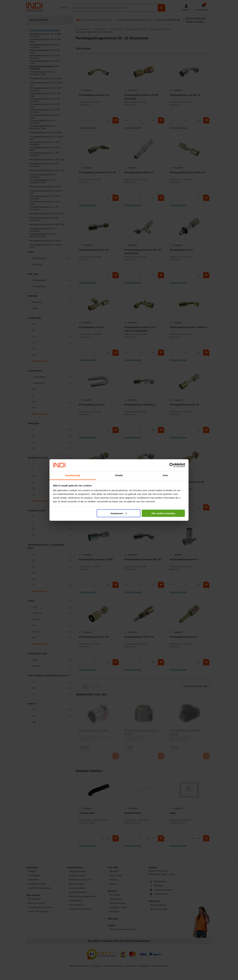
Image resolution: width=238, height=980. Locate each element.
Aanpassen (119, 513)
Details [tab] (119, 475)
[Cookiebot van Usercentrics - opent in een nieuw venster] (172, 465)
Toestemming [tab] (73, 475)
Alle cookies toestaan (163, 513)
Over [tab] (165, 475)
